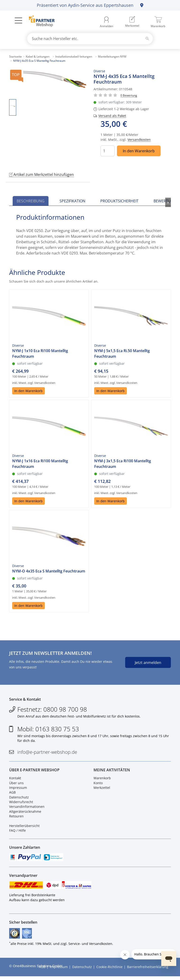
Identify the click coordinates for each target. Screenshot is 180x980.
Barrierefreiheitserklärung (148, 971)
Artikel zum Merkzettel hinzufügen (41, 175)
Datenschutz (19, 799)
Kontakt (15, 780)
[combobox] (90, 39)
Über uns (16, 784)
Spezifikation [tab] (72, 201)
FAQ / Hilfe (17, 832)
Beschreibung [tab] (31, 201)
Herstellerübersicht (24, 827)
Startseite (15, 56)
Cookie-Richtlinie (109, 971)
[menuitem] (132, 22)
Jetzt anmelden (148, 663)
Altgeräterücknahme (25, 813)
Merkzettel (102, 789)
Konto (98, 784)
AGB (12, 794)
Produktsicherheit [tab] (119, 201)
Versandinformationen (27, 808)
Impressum (18, 789)
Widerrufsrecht (21, 803)
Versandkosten (139, 140)
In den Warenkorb (139, 151)
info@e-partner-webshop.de (47, 753)
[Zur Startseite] (39, 22)
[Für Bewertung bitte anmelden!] (129, 95)
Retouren (16, 818)
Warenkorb (102, 780)
